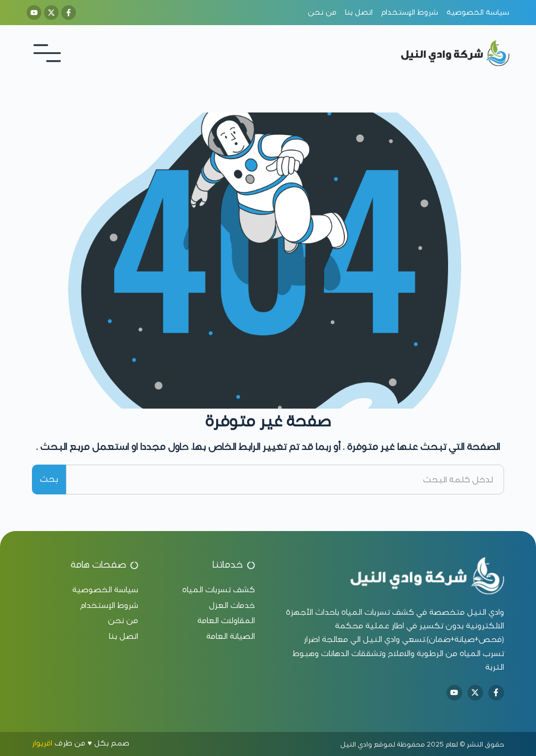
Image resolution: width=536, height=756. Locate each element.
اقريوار (42, 743)
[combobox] (285, 479)
